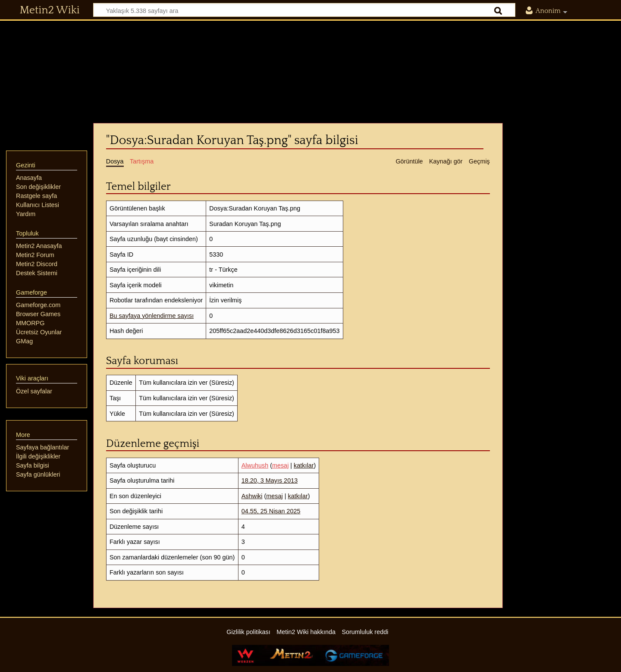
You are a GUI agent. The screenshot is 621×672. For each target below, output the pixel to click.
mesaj (280, 465)
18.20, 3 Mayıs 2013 (270, 480)
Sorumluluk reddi (365, 632)
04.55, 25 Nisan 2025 (271, 511)
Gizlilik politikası (248, 632)
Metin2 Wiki (50, 10)
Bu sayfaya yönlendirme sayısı (152, 316)
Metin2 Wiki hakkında (306, 632)
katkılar (304, 465)
